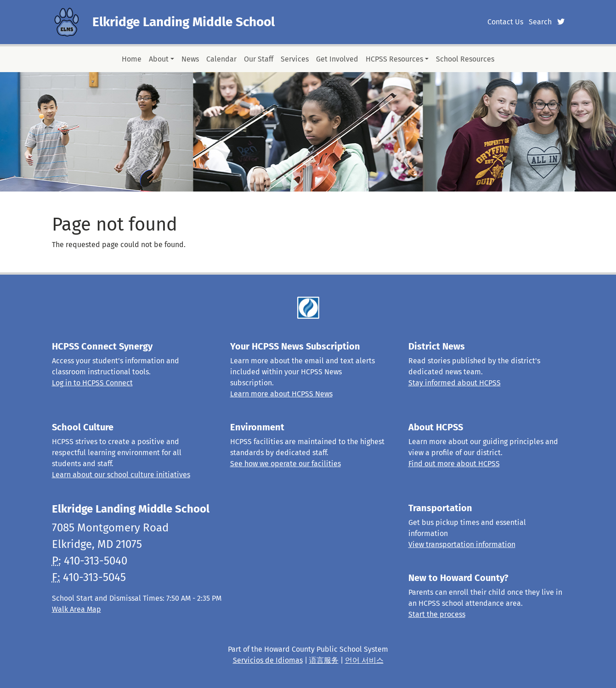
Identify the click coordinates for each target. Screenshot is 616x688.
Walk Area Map (76, 609)
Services (295, 59)
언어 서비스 (364, 660)
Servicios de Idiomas (268, 660)
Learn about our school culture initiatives (121, 475)
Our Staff (259, 59)
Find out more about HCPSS (454, 464)
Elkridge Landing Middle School (184, 22)
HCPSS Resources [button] (394, 59)
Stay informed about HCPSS (455, 383)
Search (540, 22)
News (190, 59)
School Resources (465, 59)
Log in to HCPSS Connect (92, 383)
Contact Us (505, 22)
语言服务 (324, 660)
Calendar (221, 59)
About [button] (159, 59)
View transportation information (462, 544)
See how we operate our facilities (285, 464)
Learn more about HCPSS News (281, 394)
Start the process (437, 614)
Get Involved (337, 59)
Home (132, 59)
